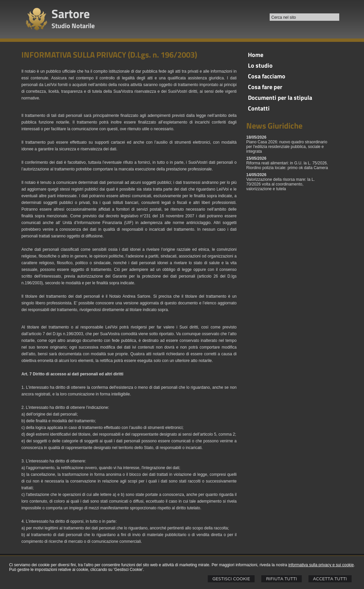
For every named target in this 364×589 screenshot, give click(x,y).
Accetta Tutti (330, 579)
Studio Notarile (73, 26)
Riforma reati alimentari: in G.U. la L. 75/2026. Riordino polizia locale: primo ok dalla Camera (287, 165)
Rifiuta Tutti (281, 579)
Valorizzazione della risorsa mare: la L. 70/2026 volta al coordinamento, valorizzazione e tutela (281, 184)
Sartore (71, 14)
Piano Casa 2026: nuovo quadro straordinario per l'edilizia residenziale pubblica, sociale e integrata (287, 147)
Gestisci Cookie (231, 579)
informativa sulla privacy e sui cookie (321, 565)
